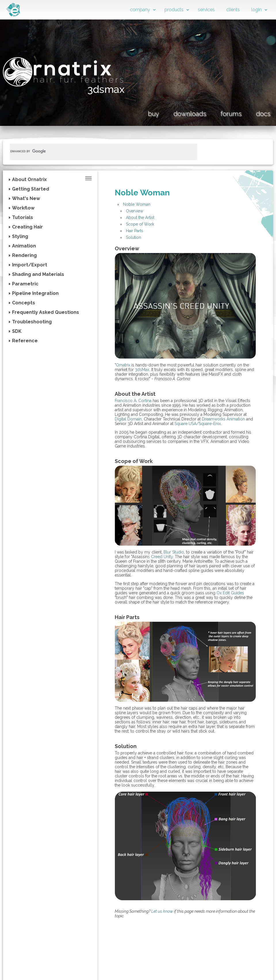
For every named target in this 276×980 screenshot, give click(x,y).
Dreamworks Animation (223, 419)
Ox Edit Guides (230, 593)
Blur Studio (174, 552)
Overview (135, 211)
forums (231, 114)
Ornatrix (123, 365)
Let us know (162, 911)
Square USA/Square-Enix (198, 424)
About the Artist (140, 218)
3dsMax (142, 370)
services (206, 10)
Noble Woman (137, 204)
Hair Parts (135, 231)
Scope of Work (140, 224)
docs (263, 114)
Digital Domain (128, 419)
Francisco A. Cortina (133, 401)
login (256, 10)
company (140, 10)
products (174, 10)
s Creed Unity (160, 557)
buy (153, 114)
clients (233, 10)
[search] (97, 151)
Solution (134, 237)
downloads (190, 114)
